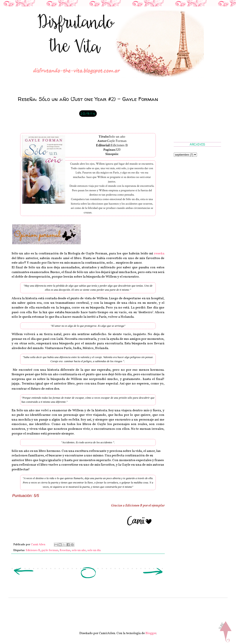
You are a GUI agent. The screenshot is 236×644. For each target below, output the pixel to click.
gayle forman (50, 550)
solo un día (94, 550)
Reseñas (65, 550)
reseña (159, 254)
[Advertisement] (195, 113)
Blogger (151, 633)
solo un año (79, 550)
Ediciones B (33, 550)
